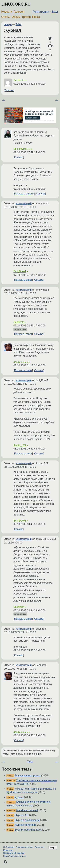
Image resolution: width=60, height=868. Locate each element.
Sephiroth (19, 80)
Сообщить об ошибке (14, 853)
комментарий (24, 203)
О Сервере (9, 847)
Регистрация (41, 12)
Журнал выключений (27, 820)
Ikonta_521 (20, 445)
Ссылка (9, 90)
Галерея (19, 12)
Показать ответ (23, 280)
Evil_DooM (20, 271)
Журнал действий (25, 825)
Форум (16, 17)
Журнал (12, 30)
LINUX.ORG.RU (16, 4)
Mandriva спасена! (27, 810)
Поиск (36, 17)
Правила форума (25, 847)
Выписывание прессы (28, 776)
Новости (7, 12)
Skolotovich (20, 149)
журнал (19, 797)
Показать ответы (24, 194)
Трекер (26, 17)
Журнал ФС (22, 815)
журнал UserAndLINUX (28, 830)
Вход (55, 12)
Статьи (6, 17)
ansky (17, 362)
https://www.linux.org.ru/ (14, 856)
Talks (19, 24)
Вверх (53, 847)
